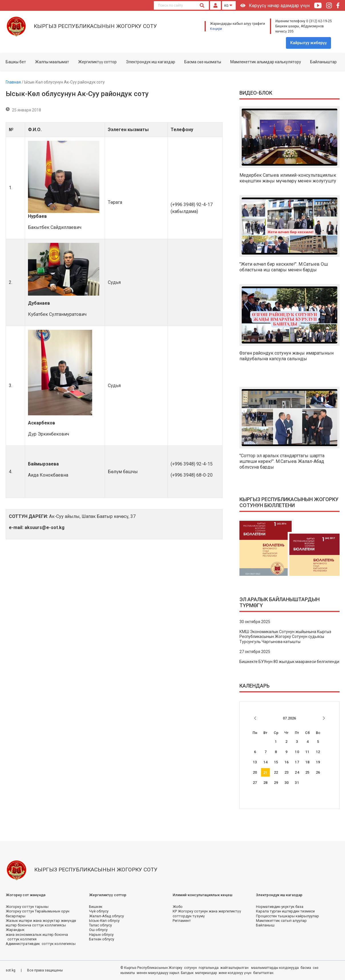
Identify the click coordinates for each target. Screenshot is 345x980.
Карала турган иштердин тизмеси (285, 911)
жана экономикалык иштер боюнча (37, 935)
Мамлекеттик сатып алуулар (281, 921)
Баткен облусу (102, 939)
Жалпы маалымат (52, 62)
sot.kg (11, 970)
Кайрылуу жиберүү (308, 43)
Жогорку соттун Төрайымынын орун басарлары (38, 913)
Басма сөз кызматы (203, 62)
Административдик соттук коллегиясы (41, 944)
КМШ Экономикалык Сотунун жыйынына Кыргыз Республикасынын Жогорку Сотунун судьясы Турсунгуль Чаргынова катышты (285, 637)
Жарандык (15, 930)
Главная (14, 82)
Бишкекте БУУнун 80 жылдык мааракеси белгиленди (289, 662)
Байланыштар (323, 62)
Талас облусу (100, 925)
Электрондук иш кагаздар (151, 62)
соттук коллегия (21, 939)
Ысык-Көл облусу (104, 921)
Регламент (182, 921)
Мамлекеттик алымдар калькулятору (266, 62)
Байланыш (265, 925)
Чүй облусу (99, 911)
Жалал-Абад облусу (106, 916)
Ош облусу (98, 930)
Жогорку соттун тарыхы (27, 907)
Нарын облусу (101, 935)
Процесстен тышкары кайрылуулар (287, 916)
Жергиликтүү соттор (97, 62)
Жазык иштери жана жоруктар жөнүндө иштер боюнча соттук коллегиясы (41, 923)
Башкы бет (16, 62)
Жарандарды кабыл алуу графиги (238, 24)
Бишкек (96, 907)
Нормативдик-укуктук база (280, 907)
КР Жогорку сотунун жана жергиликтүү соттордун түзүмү (207, 913)
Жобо (178, 907)
